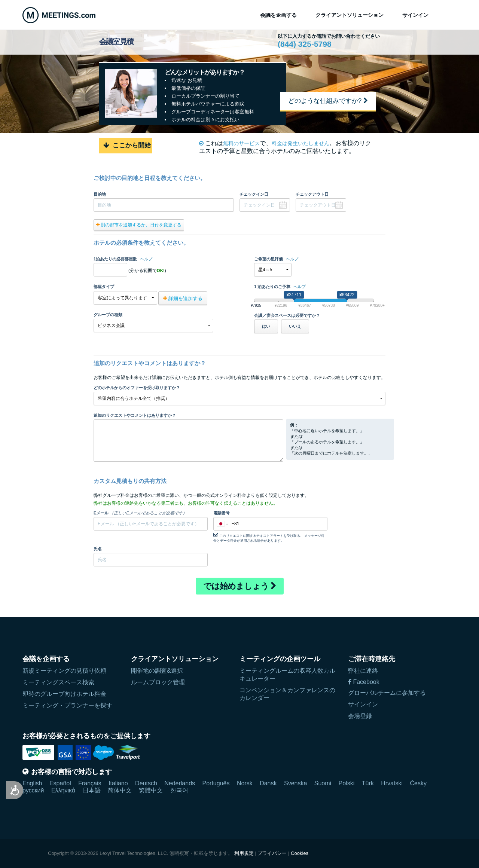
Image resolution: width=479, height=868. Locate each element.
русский (33, 790)
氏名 (98, 549)
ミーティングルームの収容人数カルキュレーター (287, 675)
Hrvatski (392, 783)
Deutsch (146, 783)
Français (90, 783)
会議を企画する (278, 15)
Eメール (140, 513)
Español (60, 783)
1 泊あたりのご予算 (280, 287)
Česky (418, 783)
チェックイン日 (254, 194)
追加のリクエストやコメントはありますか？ (135, 415)
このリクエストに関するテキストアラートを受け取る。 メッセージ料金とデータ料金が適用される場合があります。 (269, 537)
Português (216, 783)
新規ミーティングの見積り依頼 (64, 671)
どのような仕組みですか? (328, 101)
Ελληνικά (63, 790)
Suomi (323, 783)
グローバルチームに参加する (387, 693)
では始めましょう (240, 586)
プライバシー (272, 853)
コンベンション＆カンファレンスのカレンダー (287, 694)
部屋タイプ (104, 287)
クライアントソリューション (350, 15)
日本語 (92, 790)
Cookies (300, 853)
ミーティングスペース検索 (58, 682)
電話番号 (222, 513)
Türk (368, 783)
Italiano (118, 783)
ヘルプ (146, 259)
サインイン (415, 15)
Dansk (268, 783)
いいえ (295, 326)
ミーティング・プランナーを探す (67, 705)
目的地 (100, 194)
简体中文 (120, 790)
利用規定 (244, 853)
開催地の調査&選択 (157, 671)
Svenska (295, 783)
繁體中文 (151, 790)
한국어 (179, 790)
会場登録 (360, 716)
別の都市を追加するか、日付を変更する (139, 225)
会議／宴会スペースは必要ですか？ (287, 315)
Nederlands (180, 783)
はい (266, 326)
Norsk (245, 783)
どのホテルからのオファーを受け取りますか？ (137, 388)
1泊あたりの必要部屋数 (123, 259)
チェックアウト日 (312, 194)
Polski (347, 783)
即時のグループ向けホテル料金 (64, 694)
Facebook (364, 682)
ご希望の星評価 (276, 259)
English (32, 783)
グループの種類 (108, 315)
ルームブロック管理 (158, 682)
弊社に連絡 (363, 671)
